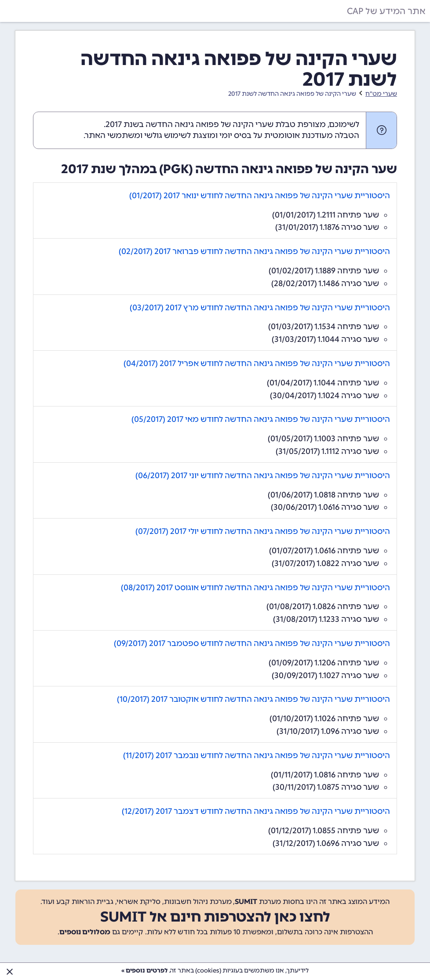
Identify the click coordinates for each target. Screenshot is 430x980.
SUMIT (246, 902)
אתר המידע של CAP (386, 11)
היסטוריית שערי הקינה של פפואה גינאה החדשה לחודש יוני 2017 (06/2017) (263, 475)
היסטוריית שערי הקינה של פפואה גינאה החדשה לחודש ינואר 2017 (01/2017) (260, 196)
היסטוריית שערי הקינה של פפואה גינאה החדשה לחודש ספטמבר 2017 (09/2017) (252, 643)
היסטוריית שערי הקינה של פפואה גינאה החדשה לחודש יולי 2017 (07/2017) (263, 531)
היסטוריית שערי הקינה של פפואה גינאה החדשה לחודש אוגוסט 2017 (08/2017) (255, 588)
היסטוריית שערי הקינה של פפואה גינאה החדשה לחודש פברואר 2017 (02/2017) (254, 251)
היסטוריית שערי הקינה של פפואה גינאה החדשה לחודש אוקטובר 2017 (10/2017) (253, 699)
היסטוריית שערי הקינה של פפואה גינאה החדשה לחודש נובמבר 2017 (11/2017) (257, 755)
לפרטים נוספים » (144, 971)
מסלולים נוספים (85, 932)
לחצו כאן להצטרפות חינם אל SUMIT (215, 917)
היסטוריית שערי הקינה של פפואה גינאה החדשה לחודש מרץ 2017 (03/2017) (260, 308)
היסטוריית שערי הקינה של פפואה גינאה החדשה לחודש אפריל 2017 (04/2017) (257, 363)
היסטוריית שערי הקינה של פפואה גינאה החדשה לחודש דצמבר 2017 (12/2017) (256, 811)
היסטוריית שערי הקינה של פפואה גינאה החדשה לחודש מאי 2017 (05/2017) (261, 419)
